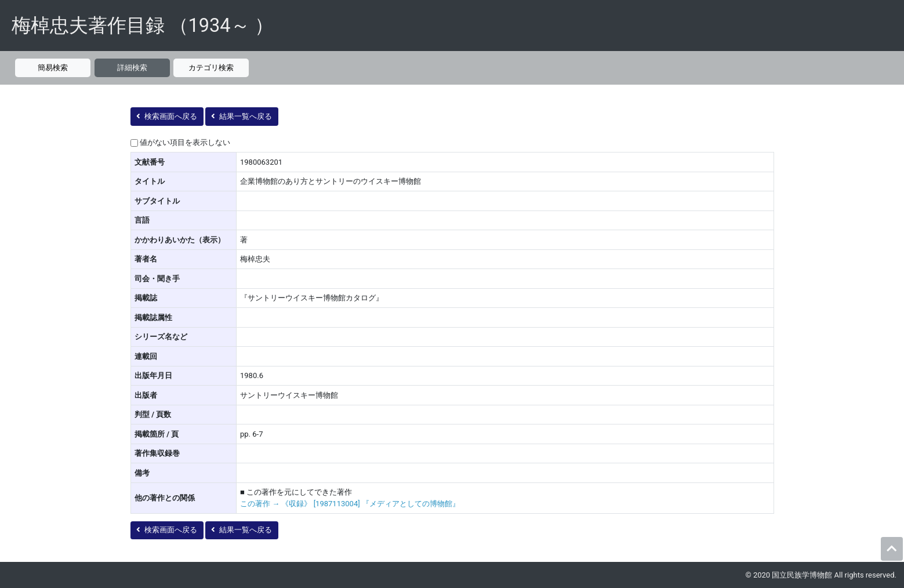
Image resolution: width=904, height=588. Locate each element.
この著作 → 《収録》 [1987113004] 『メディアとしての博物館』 (350, 504)
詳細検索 (132, 68)
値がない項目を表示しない (185, 142)
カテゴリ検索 (211, 68)
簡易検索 (53, 68)
